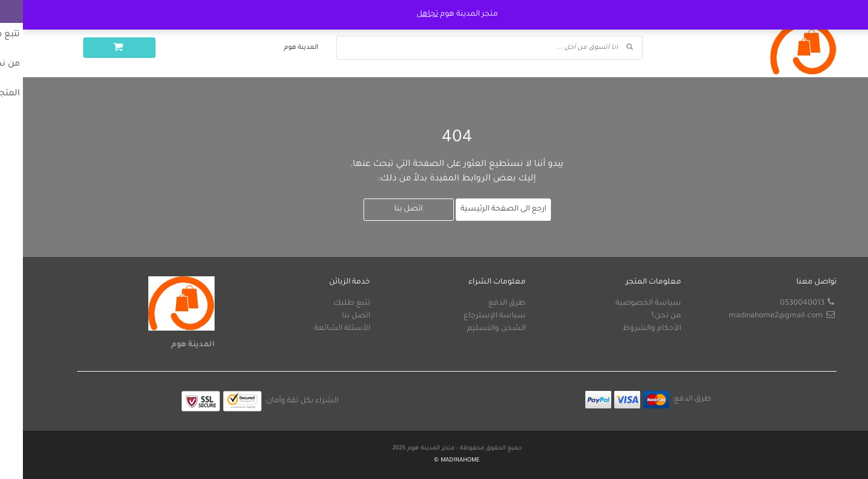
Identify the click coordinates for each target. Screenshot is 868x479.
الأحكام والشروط (629, 329)
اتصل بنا (385, 209)
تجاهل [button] (404, 14)
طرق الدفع (484, 303)
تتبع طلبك (329, 303)
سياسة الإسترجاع (472, 316)
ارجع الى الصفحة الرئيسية (480, 209)
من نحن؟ (643, 316)
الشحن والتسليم (473, 329)
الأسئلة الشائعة (319, 329)
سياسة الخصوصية (625, 303)
